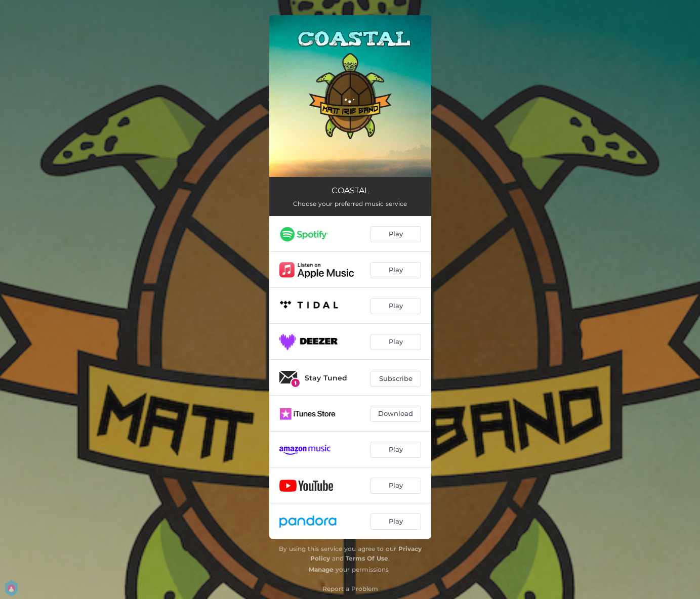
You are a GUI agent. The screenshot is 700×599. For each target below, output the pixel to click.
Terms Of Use (367, 558)
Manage (321, 569)
